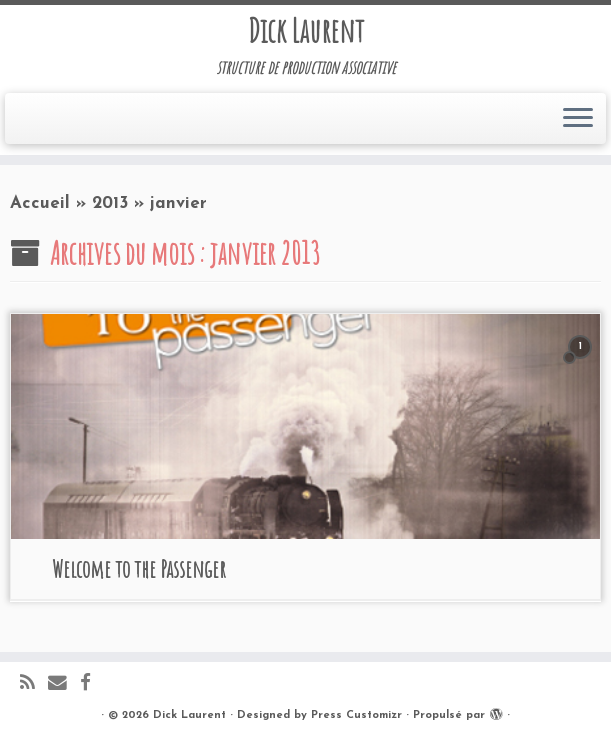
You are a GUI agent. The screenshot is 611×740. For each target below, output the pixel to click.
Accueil (40, 203)
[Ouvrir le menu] (578, 119)
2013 (110, 203)
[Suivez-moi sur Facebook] (92, 684)
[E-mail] (64, 684)
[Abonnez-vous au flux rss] (34, 684)
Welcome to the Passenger (139, 569)
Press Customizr (356, 715)
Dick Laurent (306, 31)
